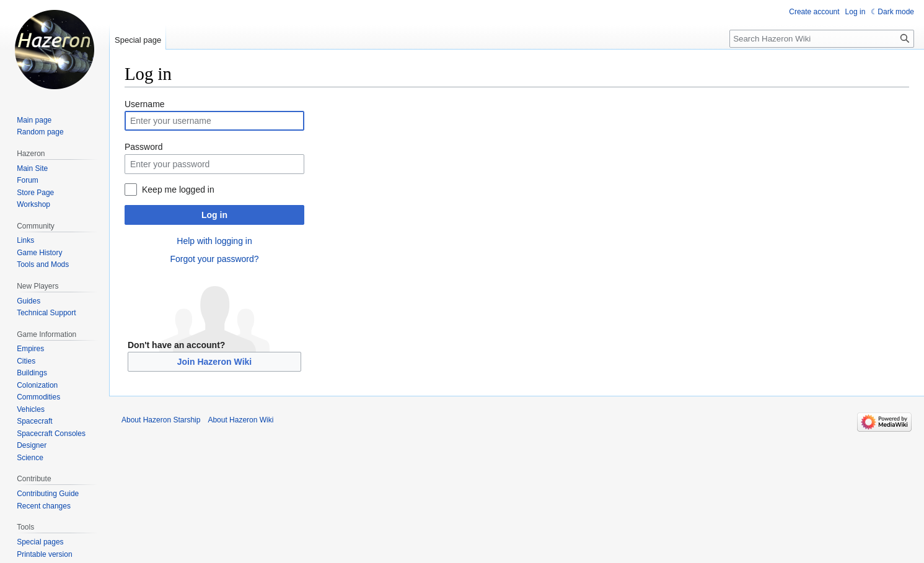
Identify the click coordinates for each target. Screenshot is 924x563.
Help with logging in (214, 241)
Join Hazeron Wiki (214, 362)
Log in (214, 215)
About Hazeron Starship (161, 420)
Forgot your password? (214, 259)
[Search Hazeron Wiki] (822, 39)
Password (143, 147)
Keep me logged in (178, 190)
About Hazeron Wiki (240, 420)
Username (145, 104)
